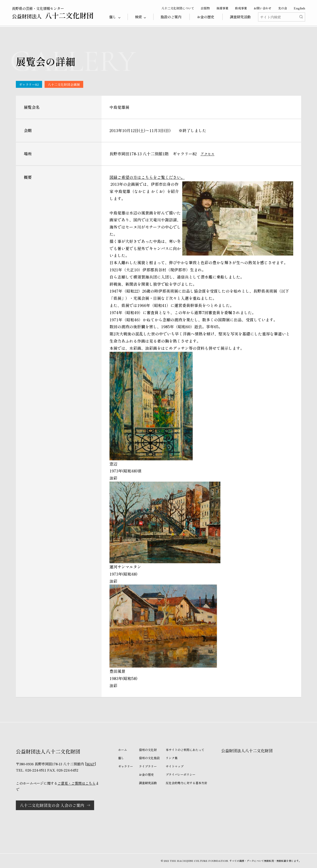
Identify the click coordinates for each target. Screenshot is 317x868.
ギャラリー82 (29, 84)
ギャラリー (126, 766)
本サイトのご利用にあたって (185, 750)
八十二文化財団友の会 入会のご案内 (52, 805)
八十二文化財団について (178, 8)
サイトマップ (175, 766)
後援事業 (222, 8)
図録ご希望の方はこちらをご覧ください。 (147, 177)
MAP (91, 764)
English (299, 8)
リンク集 (172, 758)
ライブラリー (148, 766)
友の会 (283, 8)
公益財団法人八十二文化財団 (247, 751)
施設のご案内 (171, 17)
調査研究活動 (240, 17)
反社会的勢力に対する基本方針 (186, 783)
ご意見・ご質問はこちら (77, 783)
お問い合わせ (263, 8)
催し (121, 758)
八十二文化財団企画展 (64, 84)
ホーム (123, 750)
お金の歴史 (206, 17)
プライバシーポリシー (181, 774)
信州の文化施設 (149, 758)
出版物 (205, 8)
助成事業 (241, 8)
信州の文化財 (148, 750)
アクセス (208, 154)
